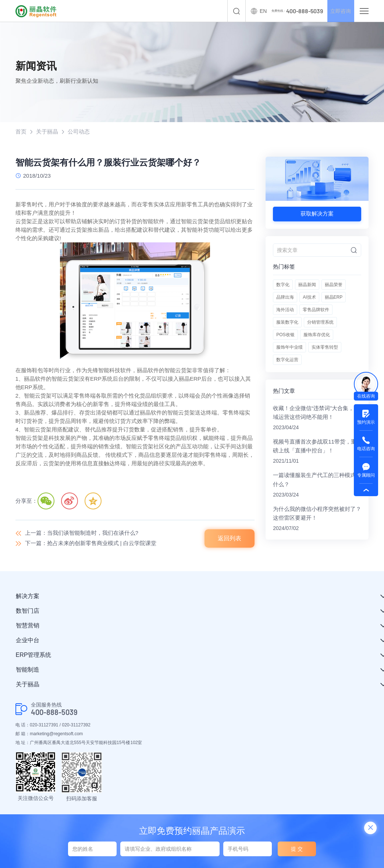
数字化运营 (287, 360)
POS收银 (285, 335)
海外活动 (285, 310)
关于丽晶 (47, 132)
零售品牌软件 (316, 310)
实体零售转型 (325, 347)
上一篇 (82, 533)
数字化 (283, 285)
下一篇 (91, 544)
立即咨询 (338, 11)
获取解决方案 (317, 214)
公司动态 (79, 132)
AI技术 (309, 297)
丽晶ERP (334, 297)
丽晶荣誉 (334, 285)
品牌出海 (285, 297)
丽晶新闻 (307, 285)
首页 (21, 132)
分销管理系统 (320, 322)
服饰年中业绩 (289, 347)
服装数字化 (287, 322)
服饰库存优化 (317, 335)
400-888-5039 (54, 713)
